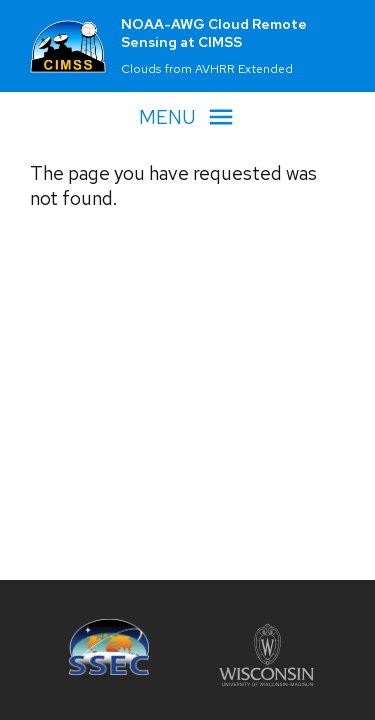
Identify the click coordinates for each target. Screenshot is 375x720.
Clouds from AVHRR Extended (207, 69)
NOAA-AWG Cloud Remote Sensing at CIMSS (214, 33)
